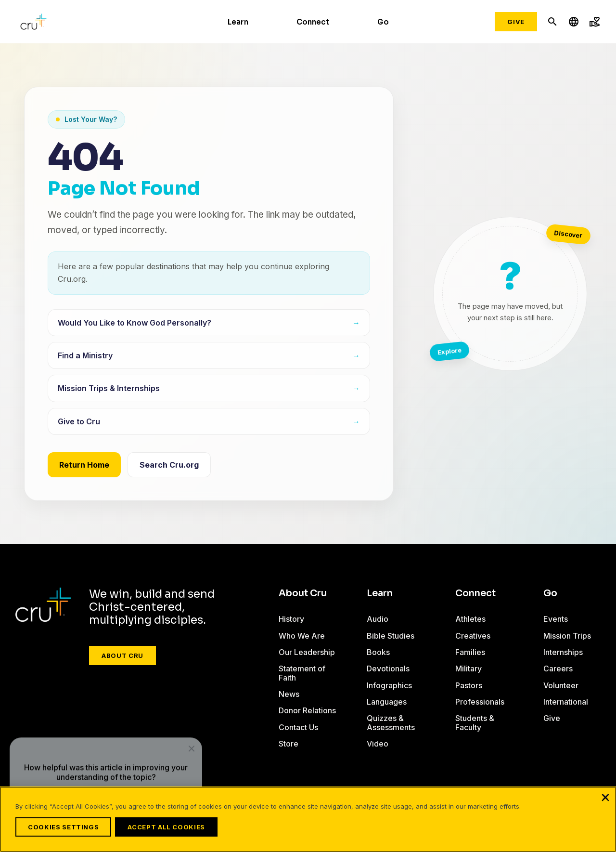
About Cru (122, 655)
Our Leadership (307, 652)
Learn (238, 22)
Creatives (473, 636)
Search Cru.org (169, 465)
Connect (313, 22)
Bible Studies (391, 636)
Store (289, 744)
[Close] (605, 803)
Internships (563, 652)
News (289, 694)
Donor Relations (307, 710)
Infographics (389, 685)
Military (468, 668)
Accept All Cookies (172, 827)
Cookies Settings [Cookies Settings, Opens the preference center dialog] (63, 827)
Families (470, 652)
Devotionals (388, 668)
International (566, 702)
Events (556, 619)
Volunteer (561, 685)
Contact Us (298, 727)
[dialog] (106, 756)
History (291, 619)
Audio (378, 619)
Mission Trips (567, 636)
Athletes (470, 619)
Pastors (469, 685)
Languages (387, 702)
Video (378, 744)
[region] (308, 822)
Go (383, 22)
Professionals (480, 702)
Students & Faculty (475, 722)
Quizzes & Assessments (391, 722)
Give (516, 22)
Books (378, 652)
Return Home (84, 465)
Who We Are (302, 636)
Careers (558, 668)
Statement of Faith (302, 673)
